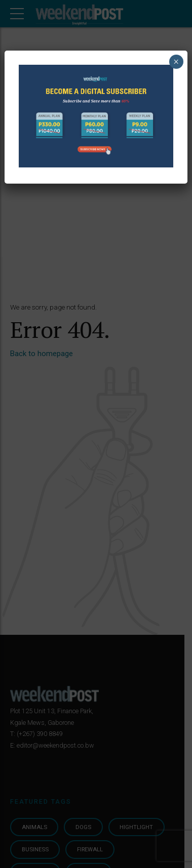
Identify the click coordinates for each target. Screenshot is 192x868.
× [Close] (176, 62)
